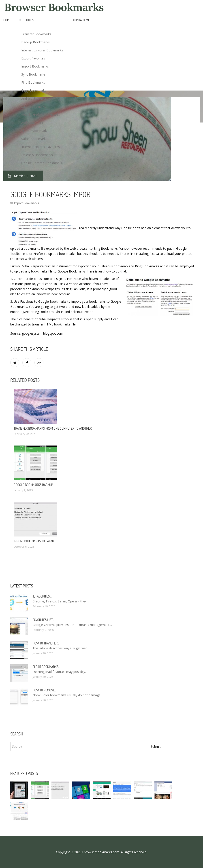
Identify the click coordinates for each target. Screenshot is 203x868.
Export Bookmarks (35, 131)
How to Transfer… (46, 643)
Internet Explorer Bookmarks (42, 50)
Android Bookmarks (36, 98)
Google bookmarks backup (33, 485)
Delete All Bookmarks (37, 155)
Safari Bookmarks (34, 139)
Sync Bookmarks (33, 74)
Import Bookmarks (35, 66)
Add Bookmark (32, 123)
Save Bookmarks (34, 107)
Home (7, 20)
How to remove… (44, 690)
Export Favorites (33, 58)
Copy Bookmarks (34, 90)
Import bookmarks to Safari (34, 541)
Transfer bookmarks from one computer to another (53, 428)
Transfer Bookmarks (36, 34)
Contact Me (82, 20)
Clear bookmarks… (46, 667)
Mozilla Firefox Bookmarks (41, 115)
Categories (26, 20)
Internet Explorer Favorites (41, 147)
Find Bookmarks (33, 82)
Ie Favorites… (42, 596)
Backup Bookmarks (35, 42)
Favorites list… (43, 620)
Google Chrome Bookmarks (42, 163)
